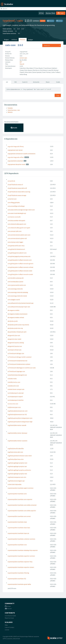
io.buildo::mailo (12, 379)
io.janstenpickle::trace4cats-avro (17, 494)
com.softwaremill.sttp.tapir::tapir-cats (19, 307)
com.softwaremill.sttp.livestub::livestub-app (21, 303)
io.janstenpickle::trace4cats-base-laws (19, 528)
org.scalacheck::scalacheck (15, 161)
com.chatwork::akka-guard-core (17, 224)
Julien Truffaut (56, 72)
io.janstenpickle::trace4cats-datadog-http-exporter (23, 550)
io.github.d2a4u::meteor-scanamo (17, 441)
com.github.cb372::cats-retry (16, 246)
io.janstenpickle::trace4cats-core (17, 545)
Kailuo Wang (23, 74)
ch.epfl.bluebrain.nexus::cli (15, 185)
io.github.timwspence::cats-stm (17, 477)
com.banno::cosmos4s (14, 217)
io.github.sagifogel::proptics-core (17, 463)
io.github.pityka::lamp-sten (16, 459)
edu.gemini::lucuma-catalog (16, 343)
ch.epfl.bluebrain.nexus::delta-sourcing (19, 192)
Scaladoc (10, 108)
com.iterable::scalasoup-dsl (16, 278)
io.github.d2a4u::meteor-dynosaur (17, 433)
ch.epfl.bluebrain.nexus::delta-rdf (17, 188)
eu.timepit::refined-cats (15, 350)
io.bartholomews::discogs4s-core (17, 375)
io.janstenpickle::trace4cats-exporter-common (21, 556)
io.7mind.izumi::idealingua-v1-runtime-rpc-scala (22, 368)
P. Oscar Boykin (39, 68)
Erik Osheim (44, 70)
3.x (14, 29)
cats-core (10, 45)
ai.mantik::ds (11, 181)
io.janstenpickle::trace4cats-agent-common (21, 488)
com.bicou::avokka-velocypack (16, 220)
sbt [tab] (7, 82)
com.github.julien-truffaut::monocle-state (20, 271)
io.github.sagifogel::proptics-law (17, 466)
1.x (16, 31)
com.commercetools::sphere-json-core (19, 235)
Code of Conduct (10, 627)
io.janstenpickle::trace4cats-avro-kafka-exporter (22, 511)
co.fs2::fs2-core (12, 199)
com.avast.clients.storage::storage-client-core (21, 210)
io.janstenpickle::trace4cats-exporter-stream (21, 567)
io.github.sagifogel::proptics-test (17, 474)
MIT (21, 62)
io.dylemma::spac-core (14, 407)
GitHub (59, 21)
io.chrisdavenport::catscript (16, 393)
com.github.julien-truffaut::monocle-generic (21, 264)
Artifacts (14, 40)
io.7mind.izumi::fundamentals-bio (17, 361)
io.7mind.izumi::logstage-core (16, 371)
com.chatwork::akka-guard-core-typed (19, 228)
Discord (8, 609)
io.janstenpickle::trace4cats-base (17, 522)
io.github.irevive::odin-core (15, 452)
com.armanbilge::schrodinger (16, 206)
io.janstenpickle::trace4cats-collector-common (21, 539)
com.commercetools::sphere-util (17, 238)
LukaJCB (51, 70)
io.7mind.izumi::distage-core (16, 353)
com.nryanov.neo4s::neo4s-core (17, 285)
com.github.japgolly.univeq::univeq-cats (19, 256)
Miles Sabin (28, 72)
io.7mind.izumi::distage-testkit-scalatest (20, 357)
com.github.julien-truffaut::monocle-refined (20, 267)
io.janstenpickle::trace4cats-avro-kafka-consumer (22, 505)
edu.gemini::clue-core (14, 335)
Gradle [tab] (58, 82)
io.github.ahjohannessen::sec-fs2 (17, 414)
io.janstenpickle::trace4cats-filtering (18, 573)
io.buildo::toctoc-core (14, 382)
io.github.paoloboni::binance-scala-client (20, 456)
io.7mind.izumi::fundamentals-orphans (19, 364)
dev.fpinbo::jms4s (13, 321)
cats (20, 21)
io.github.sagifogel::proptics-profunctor (19, 470)
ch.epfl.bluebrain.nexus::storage (17, 195)
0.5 (19, 33)
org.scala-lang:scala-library (16, 146)
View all (22, 64)
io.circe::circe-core (13, 404)
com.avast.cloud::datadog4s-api (17, 213)
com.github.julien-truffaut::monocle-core (20, 260)
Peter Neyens (28, 70)
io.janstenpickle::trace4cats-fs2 (17, 579)
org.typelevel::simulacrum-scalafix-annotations (22, 154)
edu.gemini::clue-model (14, 339)
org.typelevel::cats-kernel (15, 150)
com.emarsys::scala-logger (15, 242)
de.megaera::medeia (13, 310)
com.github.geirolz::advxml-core (17, 253)
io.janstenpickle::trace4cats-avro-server (19, 516)
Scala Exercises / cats (14, 110)
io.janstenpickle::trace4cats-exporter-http (20, 562)
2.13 (18, 29)
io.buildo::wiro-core (13, 386)
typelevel (9, 21)
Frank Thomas (46, 72)
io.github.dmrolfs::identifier (16, 448)
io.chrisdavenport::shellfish (16, 400)
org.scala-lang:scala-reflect (16, 157)
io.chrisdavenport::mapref (15, 397)
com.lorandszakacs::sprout (15, 282)
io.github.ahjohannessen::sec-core (18, 411)
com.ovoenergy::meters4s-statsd (17, 296)
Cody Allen (23, 68)
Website (51, 21)
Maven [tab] (48, 82)
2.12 (23, 29)
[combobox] (52, 45)
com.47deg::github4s (14, 203)
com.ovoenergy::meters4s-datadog (18, 292)
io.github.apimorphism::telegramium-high (20, 422)
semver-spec (23, 58)
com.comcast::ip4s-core (15, 231)
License (7, 630)
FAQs (6, 625)
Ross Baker (30, 68)
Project (6, 40)
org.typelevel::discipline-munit (17, 164)
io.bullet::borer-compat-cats (16, 389)
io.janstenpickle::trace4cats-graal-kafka (19, 584)
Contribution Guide (10, 616)
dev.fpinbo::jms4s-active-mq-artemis (18, 325)
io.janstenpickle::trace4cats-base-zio (18, 533)
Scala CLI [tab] (25, 82)
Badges (31, 40)
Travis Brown (48, 68)
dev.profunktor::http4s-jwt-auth (17, 332)
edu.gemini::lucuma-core (15, 346)
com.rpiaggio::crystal (14, 300)
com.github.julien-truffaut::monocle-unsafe (20, 274)
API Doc (41, 13)
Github (8, 606)
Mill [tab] (16, 82)
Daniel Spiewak (37, 72)
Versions (23, 40)
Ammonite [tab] (36, 82)
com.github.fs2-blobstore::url (16, 249)
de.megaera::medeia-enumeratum (18, 314)
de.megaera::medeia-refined (16, 317)
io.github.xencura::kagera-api (16, 481)
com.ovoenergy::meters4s (15, 289)
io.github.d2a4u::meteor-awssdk (17, 425)
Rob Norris (36, 70)
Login (61, 13)
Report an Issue (9, 618)
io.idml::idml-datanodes (15, 484)
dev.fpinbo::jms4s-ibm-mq (15, 328)
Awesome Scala (50, 13)
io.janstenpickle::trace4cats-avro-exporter (20, 499)
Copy (58, 95)
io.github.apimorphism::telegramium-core (20, 418)
